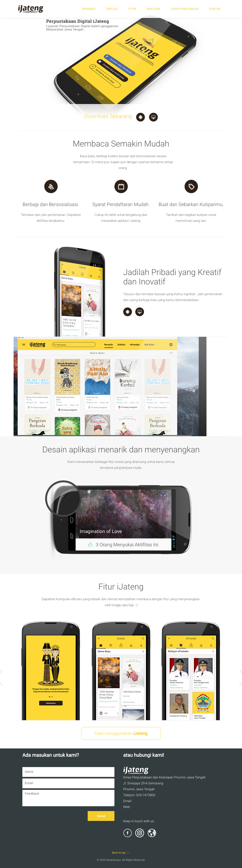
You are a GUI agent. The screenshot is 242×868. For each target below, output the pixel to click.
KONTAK (215, 9)
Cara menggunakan (121, 733)
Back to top (121, 853)
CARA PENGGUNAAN (185, 9)
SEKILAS (112, 9)
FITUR (132, 9)
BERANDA (89, 9)
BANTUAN (153, 9)
